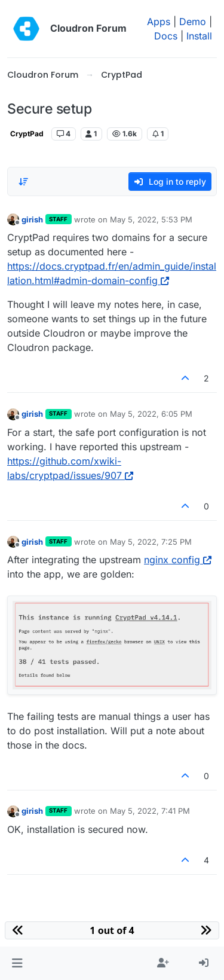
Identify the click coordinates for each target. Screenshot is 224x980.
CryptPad (27, 134)
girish (32, 219)
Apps (159, 22)
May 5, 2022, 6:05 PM (151, 414)
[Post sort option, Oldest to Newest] (23, 182)
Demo (193, 22)
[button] (17, 963)
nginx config (178, 560)
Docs (166, 36)
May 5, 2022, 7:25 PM (151, 542)
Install (199, 36)
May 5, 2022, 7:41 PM (150, 811)
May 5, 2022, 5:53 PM (151, 219)
